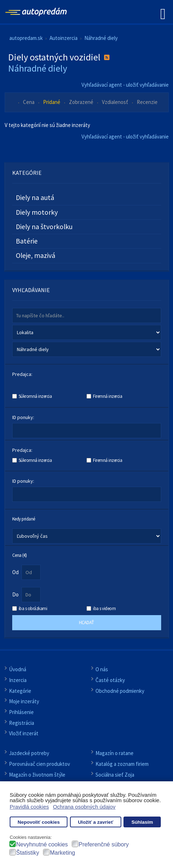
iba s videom (104, 609)
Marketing (62, 853)
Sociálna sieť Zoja (115, 775)
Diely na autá (35, 197)
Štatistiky (28, 853)
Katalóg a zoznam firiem (122, 764)
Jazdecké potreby (29, 753)
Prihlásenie (21, 712)
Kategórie (20, 691)
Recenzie (147, 102)
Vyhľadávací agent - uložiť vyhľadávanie (125, 85)
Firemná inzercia (107, 396)
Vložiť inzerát (24, 733)
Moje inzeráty (24, 701)
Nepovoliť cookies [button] (39, 822)
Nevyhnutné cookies (42, 844)
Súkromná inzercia (35, 396)
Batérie (27, 241)
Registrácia (22, 723)
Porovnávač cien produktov (39, 764)
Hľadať (86, 622)
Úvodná (18, 669)
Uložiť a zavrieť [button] (95, 822)
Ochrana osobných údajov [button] (84, 807)
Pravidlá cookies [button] (29, 807)
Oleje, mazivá (36, 255)
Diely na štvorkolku (44, 227)
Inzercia (18, 680)
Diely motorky (37, 212)
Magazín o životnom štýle (37, 775)
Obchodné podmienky (120, 691)
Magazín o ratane (114, 753)
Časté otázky (110, 680)
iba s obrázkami (33, 609)
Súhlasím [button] (142, 822)
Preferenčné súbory (104, 844)
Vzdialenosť (116, 102)
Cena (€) (20, 555)
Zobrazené (82, 102)
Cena (29, 102)
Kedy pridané (24, 519)
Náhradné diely (38, 68)
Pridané (52, 102)
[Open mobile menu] (163, 13)
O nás (102, 669)
